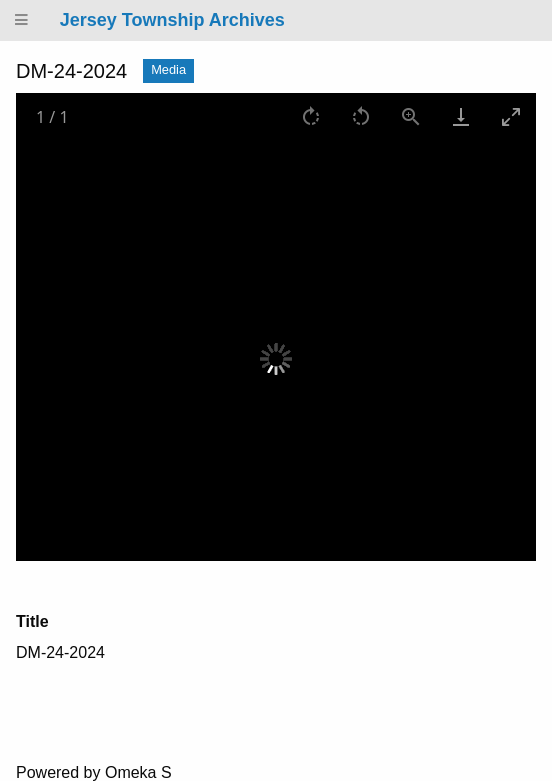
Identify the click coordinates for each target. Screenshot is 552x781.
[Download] (461, 116)
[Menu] (22, 20)
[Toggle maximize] (511, 116)
